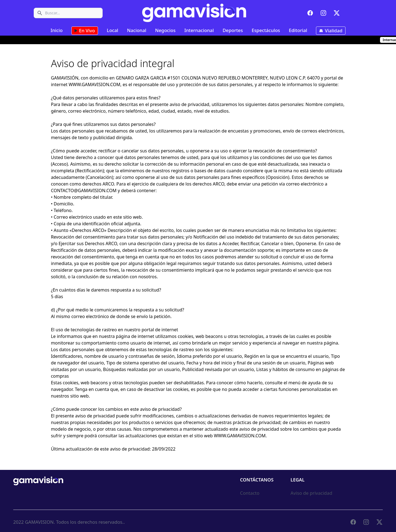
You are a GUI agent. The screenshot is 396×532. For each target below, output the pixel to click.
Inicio (57, 30)
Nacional (137, 30)
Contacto (250, 493)
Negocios (165, 30)
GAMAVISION (39, 522)
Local (112, 30)
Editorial (298, 30)
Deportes (233, 30)
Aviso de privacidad (311, 493)
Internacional (199, 30)
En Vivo (85, 31)
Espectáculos (266, 30)
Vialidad (331, 31)
